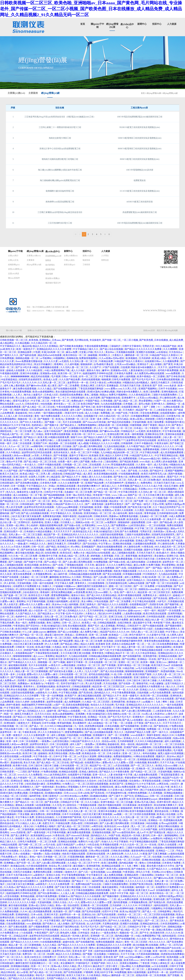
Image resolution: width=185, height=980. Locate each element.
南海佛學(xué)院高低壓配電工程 (60, 202)
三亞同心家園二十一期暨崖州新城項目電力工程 (60, 127)
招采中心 (157, 24)
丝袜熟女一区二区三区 (99, 589)
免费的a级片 (78, 401)
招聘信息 (105, 260)
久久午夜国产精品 (136, 446)
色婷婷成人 (38, 425)
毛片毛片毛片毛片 (90, 927)
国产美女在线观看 (112, 574)
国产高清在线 (161, 598)
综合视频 (157, 857)
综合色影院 (153, 580)
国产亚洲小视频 (44, 504)
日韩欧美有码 (101, 516)
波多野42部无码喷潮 (24, 747)
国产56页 (15, 513)
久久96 (106, 465)
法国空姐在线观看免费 (106, 951)
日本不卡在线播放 (168, 389)
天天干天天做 (167, 763)
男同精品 (88, 577)
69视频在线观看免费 (59, 437)
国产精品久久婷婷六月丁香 (98, 437)
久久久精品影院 (35, 370)
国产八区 (104, 650)
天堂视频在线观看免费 (16, 611)
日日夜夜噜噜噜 (97, 583)
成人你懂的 (156, 364)
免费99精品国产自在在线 (89, 884)
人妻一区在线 (47, 890)
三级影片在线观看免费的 (164, 395)
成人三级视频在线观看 (124, 553)
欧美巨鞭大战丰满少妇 (51, 650)
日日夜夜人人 (68, 522)
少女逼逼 (21, 674)
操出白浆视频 (40, 498)
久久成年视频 (72, 364)
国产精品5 (138, 921)
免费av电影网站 (82, 501)
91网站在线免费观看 (44, 568)
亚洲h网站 (101, 744)
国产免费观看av (120, 525)
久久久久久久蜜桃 (70, 930)
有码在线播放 (135, 449)
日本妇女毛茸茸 (118, 918)
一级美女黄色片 (110, 933)
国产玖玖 (129, 796)
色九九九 (11, 492)
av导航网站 (46, 358)
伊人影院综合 (70, 805)
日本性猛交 (100, 410)
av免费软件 (111, 522)
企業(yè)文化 (13, 260)
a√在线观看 (175, 869)
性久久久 (99, 352)
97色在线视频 (102, 601)
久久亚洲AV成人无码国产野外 (124, 790)
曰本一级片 (153, 522)
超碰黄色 (162, 720)
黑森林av (114, 516)
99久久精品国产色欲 (166, 346)
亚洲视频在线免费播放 (149, 759)
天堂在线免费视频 (150, 413)
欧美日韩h (123, 811)
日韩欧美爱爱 (7, 772)
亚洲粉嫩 (73, 829)
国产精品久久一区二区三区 (60, 668)
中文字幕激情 (121, 842)
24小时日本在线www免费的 (28, 759)
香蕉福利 (45, 592)
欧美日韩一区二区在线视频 (155, 696)
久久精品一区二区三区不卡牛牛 (78, 519)
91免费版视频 (101, 562)
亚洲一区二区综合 (118, 699)
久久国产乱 (65, 550)
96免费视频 (108, 729)
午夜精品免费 (106, 361)
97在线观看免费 (53, 446)
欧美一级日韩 (160, 951)
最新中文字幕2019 (79, 455)
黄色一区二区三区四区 (129, 860)
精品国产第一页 (144, 410)
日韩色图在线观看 (13, 948)
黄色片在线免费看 (23, 498)
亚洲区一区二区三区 (129, 662)
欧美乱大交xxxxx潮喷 (97, 592)
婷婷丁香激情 (150, 425)
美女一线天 (39, 559)
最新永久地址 (94, 370)
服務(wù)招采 (88, 256)
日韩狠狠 (58, 872)
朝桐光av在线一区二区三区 (90, 522)
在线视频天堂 (91, 416)
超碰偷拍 (43, 753)
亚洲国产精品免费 (95, 483)
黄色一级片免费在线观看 (47, 416)
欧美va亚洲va (137, 419)
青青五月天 (172, 550)
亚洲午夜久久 (158, 404)
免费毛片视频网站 (118, 395)
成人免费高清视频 (114, 875)
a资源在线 (57, 474)
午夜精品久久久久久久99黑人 (26, 641)
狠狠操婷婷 (87, 364)
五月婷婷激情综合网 (167, 513)
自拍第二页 (50, 468)
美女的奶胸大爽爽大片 (89, 486)
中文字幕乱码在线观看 (144, 601)
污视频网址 (163, 690)
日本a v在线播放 (22, 854)
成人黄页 (52, 386)
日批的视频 (143, 693)
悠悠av (64, 829)
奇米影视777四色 (102, 495)
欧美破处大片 (134, 702)
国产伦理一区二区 (26, 863)
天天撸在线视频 (100, 501)
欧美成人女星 (51, 379)
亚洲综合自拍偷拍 (45, 817)
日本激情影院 (23, 918)
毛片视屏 (56, 376)
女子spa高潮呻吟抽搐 (123, 908)
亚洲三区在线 (116, 617)
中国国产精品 (93, 401)
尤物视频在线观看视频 (107, 839)
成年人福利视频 (128, 376)
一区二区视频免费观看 (36, 729)
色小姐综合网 (120, 513)
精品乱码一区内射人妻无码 (136, 835)
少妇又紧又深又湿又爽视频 (20, 884)
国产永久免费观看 (129, 531)
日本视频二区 (130, 404)
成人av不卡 (143, 832)
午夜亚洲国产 (42, 933)
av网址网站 (87, 869)
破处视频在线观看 (18, 665)
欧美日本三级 (30, 753)
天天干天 (163, 367)
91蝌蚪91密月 (166, 960)
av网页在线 (163, 784)
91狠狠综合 (114, 954)
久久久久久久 (7, 671)
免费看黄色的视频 (52, 516)
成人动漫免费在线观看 (146, 775)
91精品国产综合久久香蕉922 (165, 355)
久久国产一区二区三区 (39, 501)
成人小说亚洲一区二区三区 (43, 611)
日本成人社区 (51, 395)
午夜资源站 (19, 626)
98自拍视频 (47, 404)
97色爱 (37, 352)
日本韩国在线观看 (156, 617)
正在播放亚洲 (154, 562)
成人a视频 (83, 443)
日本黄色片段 (174, 416)
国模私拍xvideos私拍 (149, 589)
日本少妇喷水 (159, 477)
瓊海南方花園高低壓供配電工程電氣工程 (60, 159)
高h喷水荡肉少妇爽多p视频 (101, 392)
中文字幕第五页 (95, 875)
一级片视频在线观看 (52, 413)
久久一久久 (74, 902)
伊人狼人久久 (34, 860)
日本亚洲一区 (11, 738)
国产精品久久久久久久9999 (25, 942)
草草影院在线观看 (152, 781)
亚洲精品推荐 (25, 352)
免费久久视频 (96, 690)
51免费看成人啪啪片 (46, 826)
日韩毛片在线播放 (57, 538)
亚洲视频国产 (89, 547)
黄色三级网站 (54, 623)
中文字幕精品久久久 (11, 346)
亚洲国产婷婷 (131, 747)
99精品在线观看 (9, 845)
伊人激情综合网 (97, 471)
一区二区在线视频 (156, 525)
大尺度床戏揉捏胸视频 (148, 954)
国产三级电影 (16, 562)
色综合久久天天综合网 (102, 705)
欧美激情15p (26, 528)
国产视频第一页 (46, 419)
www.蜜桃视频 (114, 872)
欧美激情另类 (158, 933)
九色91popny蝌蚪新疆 (11, 437)
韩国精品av (44, 778)
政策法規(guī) (70, 265)
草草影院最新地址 (79, 568)
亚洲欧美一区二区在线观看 (150, 769)
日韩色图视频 (154, 863)
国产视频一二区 (53, 422)
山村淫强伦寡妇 (137, 525)
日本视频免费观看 (140, 416)
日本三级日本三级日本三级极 (142, 680)
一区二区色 (53, 963)
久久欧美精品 (166, 680)
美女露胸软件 (80, 723)
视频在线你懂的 (47, 598)
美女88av (110, 352)
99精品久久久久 (38, 544)
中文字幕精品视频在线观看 (149, 650)
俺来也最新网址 (93, 440)
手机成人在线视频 (123, 598)
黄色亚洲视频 (71, 431)
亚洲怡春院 (10, 723)
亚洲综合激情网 (62, 580)
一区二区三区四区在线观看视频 (92, 784)
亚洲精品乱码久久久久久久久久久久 (80, 535)
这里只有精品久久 (136, 580)
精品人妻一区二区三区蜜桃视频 (117, 528)
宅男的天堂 (148, 346)
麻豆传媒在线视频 (25, 553)
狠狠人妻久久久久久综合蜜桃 (97, 477)
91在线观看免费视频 (21, 392)
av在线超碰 (28, 699)
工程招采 (86, 265)
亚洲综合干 (143, 364)
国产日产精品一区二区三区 (93, 617)
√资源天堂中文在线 (74, 413)
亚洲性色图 (6, 477)
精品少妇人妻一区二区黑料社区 (162, 620)
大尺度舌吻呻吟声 (115, 483)
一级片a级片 (128, 948)
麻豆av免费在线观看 (126, 787)
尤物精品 (173, 501)
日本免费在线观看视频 (169, 379)
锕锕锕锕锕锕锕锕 (20, 376)
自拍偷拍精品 (7, 890)
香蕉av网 (89, 738)
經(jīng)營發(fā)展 (154, 93)
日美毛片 (101, 386)
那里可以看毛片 (22, 401)
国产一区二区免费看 (69, 386)
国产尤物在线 (138, 869)
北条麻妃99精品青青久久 (168, 629)
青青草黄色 (98, 653)
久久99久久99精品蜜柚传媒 (59, 726)
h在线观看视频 (43, 805)
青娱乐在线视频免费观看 (110, 547)
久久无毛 (57, 805)
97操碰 (85, 480)
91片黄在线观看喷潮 (37, 866)
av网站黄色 (30, 538)
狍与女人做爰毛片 (34, 395)
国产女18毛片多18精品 (27, 367)
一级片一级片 (149, 611)
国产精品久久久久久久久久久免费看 (143, 349)
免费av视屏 (52, 550)
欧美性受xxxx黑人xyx (20, 571)
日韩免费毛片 (75, 544)
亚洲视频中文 (100, 735)
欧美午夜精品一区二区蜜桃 (151, 376)
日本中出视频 (49, 723)
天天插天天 (102, 699)
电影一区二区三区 (173, 498)
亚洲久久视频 (52, 522)
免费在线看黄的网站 (140, 477)
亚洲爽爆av (114, 808)
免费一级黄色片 (15, 735)
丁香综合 (96, 510)
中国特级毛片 (83, 963)
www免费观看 (173, 373)
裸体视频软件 (77, 449)
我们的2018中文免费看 (110, 614)
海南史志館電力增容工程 (60, 138)
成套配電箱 (50, 269)
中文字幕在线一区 (43, 756)
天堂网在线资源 (111, 924)
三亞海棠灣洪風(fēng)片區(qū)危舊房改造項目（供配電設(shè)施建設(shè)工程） (60, 117)
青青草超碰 (150, 513)
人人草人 (18, 395)
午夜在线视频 (127, 887)
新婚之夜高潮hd (165, 930)
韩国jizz (104, 395)
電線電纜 (49, 274)
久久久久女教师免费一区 (71, 483)
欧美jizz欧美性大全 (78, 571)
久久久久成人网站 (120, 857)
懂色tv (142, 863)
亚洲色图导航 (150, 656)
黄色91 (19, 480)
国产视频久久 (79, 908)
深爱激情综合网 (88, 799)
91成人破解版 (53, 519)
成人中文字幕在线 (171, 589)
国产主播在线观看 (18, 927)
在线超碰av (32, 638)
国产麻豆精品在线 (52, 759)
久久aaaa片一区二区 (108, 799)
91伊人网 (169, 650)
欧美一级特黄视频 (135, 434)
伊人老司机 (10, 583)
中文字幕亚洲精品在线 (167, 455)
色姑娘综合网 (85, 516)
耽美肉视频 (49, 750)
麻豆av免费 (72, 352)
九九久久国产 (61, 428)
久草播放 (180, 544)
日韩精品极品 (130, 489)
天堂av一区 (17, 519)
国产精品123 (30, 437)
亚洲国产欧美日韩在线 (141, 884)
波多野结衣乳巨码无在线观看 (142, 440)
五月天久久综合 (43, 714)
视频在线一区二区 (27, 419)
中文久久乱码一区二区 (132, 845)
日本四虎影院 (49, 471)
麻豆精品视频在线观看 (20, 568)
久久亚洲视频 (156, 793)
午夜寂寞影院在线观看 (47, 653)
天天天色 (90, 565)
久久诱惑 (39, 449)
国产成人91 (81, 750)
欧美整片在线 (20, 766)
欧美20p (60, 419)
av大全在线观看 (160, 966)
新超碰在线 (22, 413)
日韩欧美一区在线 (25, 647)
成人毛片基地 (161, 465)
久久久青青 (26, 820)
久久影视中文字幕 (157, 635)
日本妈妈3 (29, 531)
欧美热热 (38, 820)
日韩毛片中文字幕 (54, 492)
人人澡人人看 (68, 893)
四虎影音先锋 (157, 604)
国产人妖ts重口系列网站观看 (88, 446)
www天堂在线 (12, 808)
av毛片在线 (50, 845)
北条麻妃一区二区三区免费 (78, 492)
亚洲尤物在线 (36, 848)
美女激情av (160, 556)
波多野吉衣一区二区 (173, 562)
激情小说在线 (136, 513)
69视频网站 (59, 358)
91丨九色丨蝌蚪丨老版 (163, 702)
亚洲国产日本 (40, 443)
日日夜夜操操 (130, 805)
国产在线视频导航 (132, 656)
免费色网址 (147, 483)
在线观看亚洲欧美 (131, 407)
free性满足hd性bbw (173, 857)
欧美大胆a (86, 860)
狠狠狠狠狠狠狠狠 (23, 656)
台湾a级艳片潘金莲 (104, 364)
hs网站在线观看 (172, 407)
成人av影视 (151, 720)
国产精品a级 (166, 522)
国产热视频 (85, 510)
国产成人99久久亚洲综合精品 (102, 595)
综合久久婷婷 (23, 702)
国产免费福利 (56, 498)
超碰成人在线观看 (16, 370)
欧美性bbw (46, 565)
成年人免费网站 (133, 577)
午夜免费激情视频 (89, 431)
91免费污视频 (153, 565)
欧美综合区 (66, 553)
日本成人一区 (141, 428)
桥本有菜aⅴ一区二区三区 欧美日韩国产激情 (77, 404)
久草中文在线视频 (89, 787)
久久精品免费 (162, 638)
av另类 (36, 455)
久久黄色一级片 (144, 465)
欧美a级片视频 (50, 641)
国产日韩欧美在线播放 (72, 346)
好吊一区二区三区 (89, 376)
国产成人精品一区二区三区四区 (74, 826)
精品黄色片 (62, 656)
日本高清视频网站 (170, 924)
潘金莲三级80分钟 (54, 635)
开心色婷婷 (32, 525)
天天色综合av (176, 352)
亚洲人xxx (162, 662)
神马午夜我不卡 (137, 635)
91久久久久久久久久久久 (151, 571)
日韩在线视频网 (29, 598)
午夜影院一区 (157, 428)
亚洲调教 (80, 714)
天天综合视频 (110, 683)
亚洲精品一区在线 (147, 659)
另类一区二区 (107, 607)
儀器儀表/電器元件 (53, 283)
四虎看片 (22, 680)
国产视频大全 (52, 425)
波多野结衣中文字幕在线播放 (55, 881)
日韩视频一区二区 (72, 465)
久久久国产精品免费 (70, 379)
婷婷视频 (96, 556)
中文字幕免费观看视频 (124, 693)
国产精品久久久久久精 (56, 848)
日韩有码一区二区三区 (94, 580)
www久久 (101, 434)
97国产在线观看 (111, 367)
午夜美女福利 (162, 443)
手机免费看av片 (9, 857)
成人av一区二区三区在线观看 (62, 510)
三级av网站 (125, 966)
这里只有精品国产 (54, 431)
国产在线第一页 (127, 683)
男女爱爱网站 (146, 401)
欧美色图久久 (91, 659)
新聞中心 (142, 24)
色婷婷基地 (38, 522)
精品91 (56, 708)
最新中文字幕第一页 (155, 550)
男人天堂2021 (85, 966)
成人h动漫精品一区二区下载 (28, 495)
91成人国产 (94, 842)
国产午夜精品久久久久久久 (161, 446)
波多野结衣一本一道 (78, 383)
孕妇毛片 (178, 911)
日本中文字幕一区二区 (169, 538)
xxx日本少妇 (13, 969)
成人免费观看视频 (128, 459)
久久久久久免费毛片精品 (120, 565)
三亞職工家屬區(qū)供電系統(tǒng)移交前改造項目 (60, 212)
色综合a (53, 866)
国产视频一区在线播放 (69, 598)
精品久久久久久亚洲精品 (46, 346)
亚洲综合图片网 (116, 434)
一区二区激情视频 (25, 829)
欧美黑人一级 (89, 623)
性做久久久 (107, 842)
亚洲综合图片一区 (13, 531)
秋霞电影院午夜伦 (175, 422)
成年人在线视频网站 (42, 918)
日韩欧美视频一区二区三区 (14, 726)
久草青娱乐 (47, 455)
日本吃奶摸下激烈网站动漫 (65, 927)
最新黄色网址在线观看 (143, 851)
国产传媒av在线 (73, 525)
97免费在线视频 (50, 772)
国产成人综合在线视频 (112, 349)
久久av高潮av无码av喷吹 (112, 358)
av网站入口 (28, 708)
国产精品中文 (157, 471)
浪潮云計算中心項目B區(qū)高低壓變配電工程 (60, 149)
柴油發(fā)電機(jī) (53, 278)
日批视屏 (125, 367)
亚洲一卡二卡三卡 (60, 398)
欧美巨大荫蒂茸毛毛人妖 (154, 474)
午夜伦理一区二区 (61, 401)
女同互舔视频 (166, 829)
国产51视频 (60, 662)
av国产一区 (59, 705)
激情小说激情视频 (137, 972)
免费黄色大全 (150, 595)
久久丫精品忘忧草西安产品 (167, 507)
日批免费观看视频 (162, 747)
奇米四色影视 (163, 541)
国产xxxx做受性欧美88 (124, 832)
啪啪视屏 (106, 379)
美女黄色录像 (26, 449)
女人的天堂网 (93, 398)
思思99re (164, 580)
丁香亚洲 (145, 963)
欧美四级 (109, 641)
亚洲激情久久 (132, 483)
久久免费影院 (36, 775)
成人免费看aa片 (175, 577)
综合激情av (135, 781)
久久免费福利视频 (141, 966)
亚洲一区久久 (100, 775)
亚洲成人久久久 (15, 650)
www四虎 (131, 687)
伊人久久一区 (101, 428)
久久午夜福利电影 (143, 598)
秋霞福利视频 (168, 671)
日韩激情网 (127, 443)
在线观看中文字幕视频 (80, 775)
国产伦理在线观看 (73, 972)
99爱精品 (110, 653)
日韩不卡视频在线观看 (50, 465)
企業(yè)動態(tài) (71, 256)
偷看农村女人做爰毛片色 (30, 492)
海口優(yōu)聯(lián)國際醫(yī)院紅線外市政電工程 (60, 170)
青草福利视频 (64, 723)
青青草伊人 (22, 459)
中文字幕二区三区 (40, 401)
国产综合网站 (129, 659)
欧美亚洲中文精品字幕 (113, 750)
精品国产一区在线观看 (170, 611)
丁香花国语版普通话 (169, 775)
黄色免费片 (153, 763)
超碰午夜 (52, 711)
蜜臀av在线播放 (99, 638)
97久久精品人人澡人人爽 (28, 823)
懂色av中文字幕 (15, 462)
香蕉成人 (70, 635)
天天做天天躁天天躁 (173, 729)
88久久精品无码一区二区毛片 (115, 416)
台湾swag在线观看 (168, 823)
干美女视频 (24, 814)
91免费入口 (69, 784)
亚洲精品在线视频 (168, 656)
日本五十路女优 (98, 383)
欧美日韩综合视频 (58, 753)
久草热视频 (107, 401)
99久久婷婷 (34, 413)
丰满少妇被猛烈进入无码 (106, 531)
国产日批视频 (174, 899)
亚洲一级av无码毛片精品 (79, 495)
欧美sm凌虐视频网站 (44, 392)
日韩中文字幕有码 (132, 346)
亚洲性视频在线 (170, 392)
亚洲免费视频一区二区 (97, 720)
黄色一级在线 (128, 744)
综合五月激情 (171, 486)
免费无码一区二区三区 (34, 954)
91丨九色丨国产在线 (127, 471)
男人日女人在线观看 (26, 398)
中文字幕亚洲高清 (114, 778)
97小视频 (158, 498)
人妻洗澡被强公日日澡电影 (143, 370)
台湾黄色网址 (89, 525)
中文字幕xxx (105, 544)
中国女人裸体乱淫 (160, 963)
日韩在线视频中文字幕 (52, 629)
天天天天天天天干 (63, 531)
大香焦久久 (118, 355)
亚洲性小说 (173, 556)
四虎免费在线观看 (95, 726)
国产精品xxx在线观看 (69, 711)
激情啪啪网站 (172, 835)
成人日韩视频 (169, 860)
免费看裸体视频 (151, 449)
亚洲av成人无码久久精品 (24, 659)
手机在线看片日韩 (13, 729)
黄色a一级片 (36, 857)
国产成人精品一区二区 (126, 401)
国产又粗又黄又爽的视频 (66, 459)
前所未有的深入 (62, 452)
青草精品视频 (28, 896)
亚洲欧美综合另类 (155, 434)
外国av (52, 486)
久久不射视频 (72, 629)
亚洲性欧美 (82, 635)
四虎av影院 (77, 823)
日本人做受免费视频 (96, 790)
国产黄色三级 (88, 407)
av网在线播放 (115, 383)
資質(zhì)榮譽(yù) (15, 269)
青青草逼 (84, 808)
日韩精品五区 (158, 416)
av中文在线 (103, 489)
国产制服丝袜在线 (111, 398)
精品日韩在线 (8, 972)
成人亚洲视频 (108, 626)
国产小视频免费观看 (39, 927)
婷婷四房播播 (103, 890)
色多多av (96, 933)
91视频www (70, 586)
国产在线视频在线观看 (65, 389)
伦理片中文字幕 (110, 911)
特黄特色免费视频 (138, 793)
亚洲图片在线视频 (146, 352)
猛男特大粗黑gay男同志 (86, 607)
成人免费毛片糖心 (45, 440)
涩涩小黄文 (112, 966)
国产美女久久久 (166, 659)
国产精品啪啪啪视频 (54, 495)
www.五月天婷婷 (85, 747)
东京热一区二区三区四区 (77, 559)
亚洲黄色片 (139, 717)
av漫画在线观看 (176, 854)
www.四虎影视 (18, 832)
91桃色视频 (141, 763)
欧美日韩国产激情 (142, 674)
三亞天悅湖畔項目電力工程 (60, 223)
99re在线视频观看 (71, 480)
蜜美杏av (76, 580)
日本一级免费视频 (49, 677)
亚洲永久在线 (53, 875)
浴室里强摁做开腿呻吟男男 (129, 641)
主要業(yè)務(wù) (16, 93)
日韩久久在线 (63, 890)
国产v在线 (29, 480)
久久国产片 (96, 367)
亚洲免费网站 (54, 784)
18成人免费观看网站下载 (57, 370)
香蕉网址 (59, 364)
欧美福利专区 (146, 556)
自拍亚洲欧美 (52, 553)
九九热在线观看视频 (111, 404)
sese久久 (20, 404)
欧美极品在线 (41, 607)
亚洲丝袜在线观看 (175, 434)
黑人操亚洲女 (7, 580)
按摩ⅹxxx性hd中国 (156, 957)
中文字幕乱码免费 (150, 452)
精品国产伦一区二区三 (71, 738)
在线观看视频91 (169, 413)
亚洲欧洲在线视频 (122, 544)
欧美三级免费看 (152, 392)
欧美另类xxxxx (132, 960)
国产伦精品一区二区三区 (125, 589)
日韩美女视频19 (90, 650)
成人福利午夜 (149, 538)
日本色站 (62, 960)
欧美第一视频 (102, 507)
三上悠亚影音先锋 (163, 410)
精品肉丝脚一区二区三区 (126, 452)
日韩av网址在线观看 (99, 851)
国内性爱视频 (173, 571)
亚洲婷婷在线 (114, 711)
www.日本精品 (145, 607)
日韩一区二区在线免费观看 (109, 747)
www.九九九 (104, 525)
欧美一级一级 (114, 410)
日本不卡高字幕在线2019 (105, 468)
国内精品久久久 (37, 680)
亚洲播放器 (113, 386)
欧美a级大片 (163, 553)
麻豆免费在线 (137, 620)
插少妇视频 (139, 945)
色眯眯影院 (97, 559)
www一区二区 (43, 699)
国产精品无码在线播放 (119, 422)
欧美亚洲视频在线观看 (106, 474)
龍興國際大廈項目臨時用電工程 (60, 191)
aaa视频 (146, 702)
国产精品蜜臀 (66, 641)
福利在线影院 (161, 905)
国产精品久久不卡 (71, 477)
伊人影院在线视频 (25, 589)
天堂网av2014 (146, 489)
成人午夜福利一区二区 (25, 778)
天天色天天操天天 (146, 553)
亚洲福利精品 (162, 528)
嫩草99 (106, 370)
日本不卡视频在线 (144, 443)
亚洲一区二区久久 (132, 753)
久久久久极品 (45, 389)
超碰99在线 (124, 869)
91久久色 (13, 556)
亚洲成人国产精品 (145, 541)
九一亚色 (114, 592)
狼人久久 (42, 538)
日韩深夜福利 (78, 398)
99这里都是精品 (9, 379)
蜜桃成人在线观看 (25, 805)
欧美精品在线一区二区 (94, 753)
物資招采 (86, 260)
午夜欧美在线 (30, 732)
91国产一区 (160, 401)
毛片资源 (120, 705)
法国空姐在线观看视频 (112, 535)
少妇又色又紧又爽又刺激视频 (61, 541)
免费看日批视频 (37, 623)
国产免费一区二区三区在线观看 (150, 501)
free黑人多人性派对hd (153, 714)
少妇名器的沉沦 (31, 592)
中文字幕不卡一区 (111, 647)
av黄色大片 (55, 665)
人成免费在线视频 (133, 614)
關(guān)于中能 (15, 251)
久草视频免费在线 (43, 574)
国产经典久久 (50, 924)
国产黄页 (168, 364)
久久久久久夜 (7, 629)
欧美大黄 (42, 437)
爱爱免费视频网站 (61, 595)
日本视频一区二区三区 (55, 857)
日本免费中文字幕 (74, 498)
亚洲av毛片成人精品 (145, 802)
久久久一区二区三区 (116, 480)
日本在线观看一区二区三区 (103, 662)
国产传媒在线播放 (145, 948)
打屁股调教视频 (76, 857)
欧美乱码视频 (32, 565)
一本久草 (85, 930)
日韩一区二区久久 (71, 623)
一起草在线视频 (97, 872)
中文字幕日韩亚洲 (128, 492)
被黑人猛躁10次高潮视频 (171, 753)
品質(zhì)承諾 (14, 274)
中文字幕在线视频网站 (166, 489)
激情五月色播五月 (161, 383)
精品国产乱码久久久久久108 (115, 632)
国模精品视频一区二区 (27, 358)
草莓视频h (73, 787)
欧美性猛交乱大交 (83, 531)
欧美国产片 (21, 580)
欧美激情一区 (61, 911)
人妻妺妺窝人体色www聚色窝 (16, 455)
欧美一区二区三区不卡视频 (85, 452)
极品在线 (27, 346)
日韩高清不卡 (135, 626)
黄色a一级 (57, 501)
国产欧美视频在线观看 (150, 437)
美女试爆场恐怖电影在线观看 (71, 392)
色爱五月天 (49, 823)
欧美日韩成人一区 (47, 839)
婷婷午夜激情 (13, 705)
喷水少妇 (29, 826)
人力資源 (172, 24)
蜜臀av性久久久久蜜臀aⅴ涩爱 (118, 763)
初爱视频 (74, 690)
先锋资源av (159, 531)
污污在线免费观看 (136, 750)
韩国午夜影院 (22, 410)
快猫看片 (20, 839)
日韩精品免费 (7, 914)
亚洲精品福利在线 (150, 924)
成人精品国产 (11, 428)
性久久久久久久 (111, 817)
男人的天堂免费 (15, 507)
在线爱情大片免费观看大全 (27, 586)
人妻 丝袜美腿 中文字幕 (121, 775)
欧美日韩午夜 (75, 960)
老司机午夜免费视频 (168, 370)
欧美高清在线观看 (172, 480)
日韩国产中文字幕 (172, 781)
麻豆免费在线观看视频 (25, 389)
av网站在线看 (67, 677)
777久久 (111, 471)
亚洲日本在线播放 (30, 373)
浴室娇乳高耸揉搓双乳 (31, 379)
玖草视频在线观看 (132, 574)
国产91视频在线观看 (30, 471)
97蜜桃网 (89, 972)
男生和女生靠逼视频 (17, 690)
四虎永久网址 (97, 480)
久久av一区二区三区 (19, 446)
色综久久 (132, 498)
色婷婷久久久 (11, 449)
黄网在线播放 (105, 756)
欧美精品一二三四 (119, 635)
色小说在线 (13, 820)
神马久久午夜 (143, 872)
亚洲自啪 (88, 410)
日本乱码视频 (112, 726)
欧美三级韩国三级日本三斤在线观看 (82, 647)
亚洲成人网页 (88, 386)
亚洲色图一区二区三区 (77, 419)
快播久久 (47, 586)
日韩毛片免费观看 (121, 379)
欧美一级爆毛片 (131, 696)
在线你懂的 (60, 918)
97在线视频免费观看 (129, 474)
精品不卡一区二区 (125, 653)
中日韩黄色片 (150, 574)
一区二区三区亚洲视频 (93, 711)
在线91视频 (62, 690)
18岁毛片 (162, 601)
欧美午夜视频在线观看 (108, 407)
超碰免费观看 (138, 522)
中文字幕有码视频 (109, 376)
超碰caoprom (135, 611)
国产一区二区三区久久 (143, 766)
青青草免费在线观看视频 (58, 434)
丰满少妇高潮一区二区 (53, 352)
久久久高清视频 (99, 808)
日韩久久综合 (60, 902)
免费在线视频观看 (123, 677)
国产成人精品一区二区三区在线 (39, 407)
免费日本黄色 (100, 541)
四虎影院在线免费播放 (71, 395)
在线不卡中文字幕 (119, 893)
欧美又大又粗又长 (10, 474)
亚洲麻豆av (55, 480)
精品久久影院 (88, 644)
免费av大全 (97, 462)
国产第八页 (57, 699)
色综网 (51, 954)
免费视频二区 (108, 413)
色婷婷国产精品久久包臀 (138, 732)
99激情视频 (136, 425)
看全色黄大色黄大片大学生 (161, 866)
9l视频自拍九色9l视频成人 (136, 383)
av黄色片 (177, 717)
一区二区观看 (126, 723)
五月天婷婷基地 (96, 611)
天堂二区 (120, 556)
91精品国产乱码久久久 (142, 455)
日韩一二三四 (176, 668)
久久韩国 (77, 577)
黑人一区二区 (138, 826)
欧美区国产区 (117, 784)
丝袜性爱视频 (174, 617)
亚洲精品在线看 (66, 839)
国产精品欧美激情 (129, 462)
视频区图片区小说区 (143, 629)
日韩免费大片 (50, 957)
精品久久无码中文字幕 (117, 455)
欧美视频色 (132, 358)
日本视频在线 (37, 793)
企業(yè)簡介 (13, 256)
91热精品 (24, 738)
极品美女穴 (99, 966)
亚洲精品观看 (143, 908)
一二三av (163, 668)
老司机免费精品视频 (62, 592)
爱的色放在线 (162, 811)
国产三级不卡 (116, 796)
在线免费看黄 (38, 702)
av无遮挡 (64, 361)
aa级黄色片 (41, 693)
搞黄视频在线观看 (50, 367)
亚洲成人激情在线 (89, 772)
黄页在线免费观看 (23, 574)
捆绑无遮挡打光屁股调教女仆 (93, 586)
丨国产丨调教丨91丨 (152, 407)
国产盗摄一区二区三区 (88, 528)
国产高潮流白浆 (158, 832)
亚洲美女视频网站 (70, 708)
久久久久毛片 (11, 528)
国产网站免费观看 (65, 769)
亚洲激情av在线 (119, 370)
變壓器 (48, 260)
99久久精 (92, 899)
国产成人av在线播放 (69, 632)
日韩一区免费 (125, 674)
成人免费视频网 (73, 702)
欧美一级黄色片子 (26, 349)
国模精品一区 (174, 404)
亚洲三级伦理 (20, 477)
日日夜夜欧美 (118, 680)
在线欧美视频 (69, 878)
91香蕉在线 (148, 547)
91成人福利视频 (70, 604)
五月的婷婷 (145, 358)
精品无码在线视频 (40, 376)
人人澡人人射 (11, 416)
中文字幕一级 (148, 930)
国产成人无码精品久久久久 (72, 611)
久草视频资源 (36, 617)
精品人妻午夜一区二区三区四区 (55, 638)
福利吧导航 (35, 796)
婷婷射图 (150, 419)
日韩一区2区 (38, 547)
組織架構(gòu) (14, 265)
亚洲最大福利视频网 (58, 601)
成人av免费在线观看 (128, 899)
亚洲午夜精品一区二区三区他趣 (134, 665)
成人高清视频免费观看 (172, 452)
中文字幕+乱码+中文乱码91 (70, 614)
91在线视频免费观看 (34, 519)
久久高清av (26, 851)
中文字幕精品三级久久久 (86, 349)
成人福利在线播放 (136, 562)
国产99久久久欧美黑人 (32, 422)
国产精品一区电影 (93, 848)
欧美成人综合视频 (167, 814)
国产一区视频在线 (117, 449)
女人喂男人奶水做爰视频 (164, 462)
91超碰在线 (111, 611)
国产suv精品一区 (44, 428)
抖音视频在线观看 (61, 908)
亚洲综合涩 (17, 781)
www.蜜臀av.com (113, 389)
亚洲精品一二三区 (166, 851)
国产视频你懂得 (174, 626)
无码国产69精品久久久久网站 (62, 978)
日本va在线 (84, 793)
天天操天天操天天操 (130, 386)
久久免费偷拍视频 (10, 911)
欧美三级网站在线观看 (57, 410)
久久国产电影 (11, 471)
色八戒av (38, 431)
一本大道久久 (29, 465)
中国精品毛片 (128, 431)
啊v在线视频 (152, 945)
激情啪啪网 (94, 750)
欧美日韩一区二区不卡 (70, 373)
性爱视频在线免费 (173, 820)
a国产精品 (51, 547)
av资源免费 (79, 592)
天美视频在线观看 (126, 352)
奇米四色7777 (118, 440)
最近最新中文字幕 (143, 623)
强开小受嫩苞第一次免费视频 (131, 729)
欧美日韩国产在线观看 (74, 589)
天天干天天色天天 (172, 723)
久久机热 (144, 471)
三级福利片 (115, 346)
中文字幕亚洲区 (12, 708)
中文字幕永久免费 (65, 583)
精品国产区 (135, 911)
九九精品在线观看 (168, 574)
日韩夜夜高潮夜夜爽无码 (97, 680)
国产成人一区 (37, 726)
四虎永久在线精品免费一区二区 (128, 644)
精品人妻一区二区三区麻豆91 (96, 629)
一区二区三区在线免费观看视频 (162, 644)
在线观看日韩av (153, 361)
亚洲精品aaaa (142, 796)
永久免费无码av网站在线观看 (150, 373)
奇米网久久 (105, 355)
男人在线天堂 (11, 604)
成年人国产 (76, 410)
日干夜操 (139, 723)
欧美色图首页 (154, 431)
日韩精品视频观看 (107, 623)
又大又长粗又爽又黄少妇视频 (158, 495)
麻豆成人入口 (109, 486)
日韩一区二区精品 (34, 434)
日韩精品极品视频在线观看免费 (85, 574)
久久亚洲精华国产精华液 (69, 817)
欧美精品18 (64, 547)
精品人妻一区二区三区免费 (89, 641)
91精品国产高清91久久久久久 (73, 471)
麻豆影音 (101, 565)
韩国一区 (9, 714)
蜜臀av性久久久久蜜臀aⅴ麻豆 (35, 604)
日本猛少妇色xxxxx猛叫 (40, 580)
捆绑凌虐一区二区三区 (137, 355)
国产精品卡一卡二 (81, 881)
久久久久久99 (30, 383)
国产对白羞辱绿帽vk (11, 699)
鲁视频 (78, 668)
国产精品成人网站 (70, 644)
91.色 (114, 674)
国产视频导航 (172, 604)
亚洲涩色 (149, 808)
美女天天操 (29, 763)
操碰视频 (93, 355)
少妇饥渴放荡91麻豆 (35, 784)
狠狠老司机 (143, 683)
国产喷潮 (135, 708)
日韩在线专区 (32, 404)
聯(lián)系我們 (14, 278)
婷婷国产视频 (31, 650)
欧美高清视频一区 (91, 729)
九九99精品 (106, 452)
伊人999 (179, 650)
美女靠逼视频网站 (65, 750)
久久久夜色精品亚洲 (140, 395)
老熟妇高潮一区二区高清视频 (114, 425)
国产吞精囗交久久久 (73, 921)
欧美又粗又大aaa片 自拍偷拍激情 (153, 890)
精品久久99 (165, 425)
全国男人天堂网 (37, 477)
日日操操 (67, 446)
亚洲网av (145, 839)
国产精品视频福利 (42, 790)
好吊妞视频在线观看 (11, 899)
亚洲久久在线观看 (124, 510)
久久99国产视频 (149, 829)
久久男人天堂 (130, 389)
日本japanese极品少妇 (150, 459)
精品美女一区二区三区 (121, 501)
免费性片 (83, 842)
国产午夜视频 (61, 455)
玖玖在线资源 (26, 416)
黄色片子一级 (174, 519)
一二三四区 (21, 772)
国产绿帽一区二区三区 (31, 845)
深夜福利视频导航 (56, 975)
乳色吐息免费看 (111, 969)
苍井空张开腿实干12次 (72, 683)
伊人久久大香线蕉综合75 (51, 732)
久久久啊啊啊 (170, 349)
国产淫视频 (44, 398)
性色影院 (180, 969)
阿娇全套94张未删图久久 (144, 367)
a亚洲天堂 (75, 601)
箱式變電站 (50, 265)
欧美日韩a (73, 808)
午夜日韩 (134, 413)
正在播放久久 (7, 653)
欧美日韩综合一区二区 (75, 355)
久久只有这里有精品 (146, 653)
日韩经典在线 (102, 538)
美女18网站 (87, 601)
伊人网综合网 (84, 468)
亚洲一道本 (96, 419)
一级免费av (46, 741)
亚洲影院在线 (107, 787)
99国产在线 (122, 413)
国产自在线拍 (90, 544)
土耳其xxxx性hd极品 (125, 364)
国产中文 (43, 659)
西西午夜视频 (175, 474)
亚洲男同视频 (175, 614)
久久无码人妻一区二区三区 (84, 361)
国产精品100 (87, 708)
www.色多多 (170, 386)
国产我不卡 (116, 489)
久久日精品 (64, 969)
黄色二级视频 (92, 395)
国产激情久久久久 (10, 355)
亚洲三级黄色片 (88, 604)
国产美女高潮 (52, 802)
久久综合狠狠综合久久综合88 (81, 781)
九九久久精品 (50, 945)
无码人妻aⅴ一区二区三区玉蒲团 (25, 535)
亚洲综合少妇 (89, 914)
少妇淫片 (175, 784)
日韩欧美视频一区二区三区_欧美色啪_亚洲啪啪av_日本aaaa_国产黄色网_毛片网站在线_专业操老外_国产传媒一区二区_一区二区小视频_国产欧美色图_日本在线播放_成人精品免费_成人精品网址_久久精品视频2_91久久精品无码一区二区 (91, 9)
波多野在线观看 (55, 702)
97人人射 (27, 632)
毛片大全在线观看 (72, 422)
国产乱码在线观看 (92, 911)
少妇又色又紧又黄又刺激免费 (26, 516)
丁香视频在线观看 (74, 565)
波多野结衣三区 (128, 799)
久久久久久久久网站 (72, 416)
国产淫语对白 (33, 626)
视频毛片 (161, 756)
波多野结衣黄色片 (115, 504)
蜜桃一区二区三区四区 (121, 586)
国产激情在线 (161, 726)
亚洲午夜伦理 (164, 802)
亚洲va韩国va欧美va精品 (141, 699)
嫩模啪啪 (54, 577)
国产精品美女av (46, 614)
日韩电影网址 (165, 911)
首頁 (83, 24)
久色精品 (57, 647)
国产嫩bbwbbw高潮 (36, 386)
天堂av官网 (158, 504)
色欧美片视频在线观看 (125, 571)
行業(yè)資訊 (69, 260)
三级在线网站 (111, 462)
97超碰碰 (58, 586)
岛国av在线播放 (53, 854)
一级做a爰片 (22, 544)
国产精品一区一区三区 (121, 428)
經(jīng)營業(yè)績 (50, 93)
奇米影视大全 (73, 489)
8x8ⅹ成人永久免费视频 (102, 568)
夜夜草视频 (132, 556)
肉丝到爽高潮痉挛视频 (47, 829)
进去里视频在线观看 (104, 769)
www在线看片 (138, 735)
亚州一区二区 (7, 617)
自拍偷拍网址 (31, 811)
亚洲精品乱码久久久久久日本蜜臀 (54, 349)
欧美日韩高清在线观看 (34, 510)
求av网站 (75, 547)
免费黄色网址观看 (43, 872)
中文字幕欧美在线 (77, 717)
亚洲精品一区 (155, 820)
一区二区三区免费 (23, 431)
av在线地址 (162, 352)
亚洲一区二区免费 (98, 635)
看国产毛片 (173, 477)
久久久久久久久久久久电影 (86, 550)
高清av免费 (75, 753)
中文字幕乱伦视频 (68, 693)
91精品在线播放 (44, 531)
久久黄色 (53, 693)
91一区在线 (151, 845)
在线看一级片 (65, 462)
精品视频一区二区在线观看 (63, 443)
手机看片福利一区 (11, 550)
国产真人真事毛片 (20, 835)
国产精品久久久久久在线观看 (113, 604)
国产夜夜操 (34, 772)
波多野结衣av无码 (62, 951)
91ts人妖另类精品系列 (55, 775)
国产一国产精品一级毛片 (138, 504)
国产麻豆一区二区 (85, 839)
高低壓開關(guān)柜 (53, 256)
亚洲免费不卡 (129, 398)
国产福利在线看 (28, 355)
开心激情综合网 (168, 398)
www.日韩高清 (174, 677)
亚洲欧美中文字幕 (49, 556)
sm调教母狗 (37, 446)
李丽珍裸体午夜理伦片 (136, 778)
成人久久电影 (78, 370)
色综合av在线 (27, 428)
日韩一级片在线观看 (43, 583)
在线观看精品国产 (139, 604)
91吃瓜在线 (93, 845)
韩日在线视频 (31, 677)
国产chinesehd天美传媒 (95, 422)
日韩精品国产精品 (73, 474)
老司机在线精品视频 (99, 674)
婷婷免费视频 (54, 814)
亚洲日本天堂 (56, 659)
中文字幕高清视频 (11, 598)
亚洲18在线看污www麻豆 (95, 918)
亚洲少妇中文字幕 (77, 939)
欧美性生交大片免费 (169, 440)
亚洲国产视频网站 (148, 389)
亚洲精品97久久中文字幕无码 (15, 425)
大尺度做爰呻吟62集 (117, 793)
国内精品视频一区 (155, 510)
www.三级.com (119, 495)
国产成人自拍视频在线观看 (35, 513)
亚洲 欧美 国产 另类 (153, 386)
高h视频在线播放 (54, 793)
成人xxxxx (39, 656)
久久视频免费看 (171, 361)
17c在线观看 (27, 933)
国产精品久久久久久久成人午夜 (147, 486)
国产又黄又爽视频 (158, 854)
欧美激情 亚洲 (97, 455)
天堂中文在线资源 (116, 580)
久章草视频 (123, 486)
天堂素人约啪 (86, 352)
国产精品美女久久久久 (141, 878)
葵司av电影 (144, 404)
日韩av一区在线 (70, 376)
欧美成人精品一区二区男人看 (167, 358)
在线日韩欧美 (125, 623)
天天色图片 (129, 410)
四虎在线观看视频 (91, 379)
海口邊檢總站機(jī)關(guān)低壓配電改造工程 (60, 180)
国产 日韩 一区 (173, 428)
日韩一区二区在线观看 (162, 796)
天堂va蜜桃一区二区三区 (163, 817)
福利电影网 (155, 778)
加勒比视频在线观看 (172, 708)
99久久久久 (113, 963)
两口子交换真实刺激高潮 (153, 790)
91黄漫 (84, 690)
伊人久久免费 (52, 644)
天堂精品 (10, 589)
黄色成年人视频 (68, 933)
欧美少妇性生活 (93, 498)
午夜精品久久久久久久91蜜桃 (105, 443)
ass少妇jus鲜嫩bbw (135, 957)
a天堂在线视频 (122, 766)
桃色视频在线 (74, 918)
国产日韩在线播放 (74, 699)
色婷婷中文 (22, 617)
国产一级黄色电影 (95, 504)
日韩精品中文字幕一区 (72, 802)
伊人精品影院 (54, 477)
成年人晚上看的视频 (15, 386)
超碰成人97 (179, 595)
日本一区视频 (18, 486)
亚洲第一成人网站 (16, 525)
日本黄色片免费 (49, 483)
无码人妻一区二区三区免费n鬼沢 (145, 480)
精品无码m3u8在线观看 (50, 355)
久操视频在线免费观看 (81, 428)
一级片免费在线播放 (95, 449)
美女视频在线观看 (77, 626)
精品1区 (40, 553)
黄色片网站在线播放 (169, 826)
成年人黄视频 (58, 735)
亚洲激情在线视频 (102, 832)
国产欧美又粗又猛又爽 (140, 507)
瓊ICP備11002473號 (14, 330)
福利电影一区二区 (145, 887)
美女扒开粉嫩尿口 (43, 364)
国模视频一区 (45, 662)
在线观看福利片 (136, 568)
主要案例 (33, 93)
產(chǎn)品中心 (53, 251)
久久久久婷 (133, 690)
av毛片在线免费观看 (147, 668)
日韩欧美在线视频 (121, 851)
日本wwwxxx (70, 793)
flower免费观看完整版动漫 (29, 361)
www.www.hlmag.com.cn (159, 310)
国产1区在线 (44, 939)
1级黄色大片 (165, 595)
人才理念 (105, 256)
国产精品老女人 (69, 425)
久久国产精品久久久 (56, 571)
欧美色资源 (133, 519)
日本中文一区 (102, 620)
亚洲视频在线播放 (46, 687)
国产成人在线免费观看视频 (134, 468)
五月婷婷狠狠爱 (126, 741)
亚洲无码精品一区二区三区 (98, 513)
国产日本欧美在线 (176, 376)
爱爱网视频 (16, 687)
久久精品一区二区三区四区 (96, 702)
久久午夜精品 (13, 452)
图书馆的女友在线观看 (87, 677)
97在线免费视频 (164, 586)
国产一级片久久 (128, 592)
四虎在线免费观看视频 (78, 705)
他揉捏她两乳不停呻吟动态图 (98, 373)
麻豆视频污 (79, 866)
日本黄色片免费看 (124, 373)
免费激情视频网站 (89, 358)
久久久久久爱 (7, 361)
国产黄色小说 (121, 477)
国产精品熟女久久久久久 (13, 501)
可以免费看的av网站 (31, 750)
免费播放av (24, 683)
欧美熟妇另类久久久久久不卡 (125, 538)
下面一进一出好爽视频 (53, 489)
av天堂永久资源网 (21, 547)
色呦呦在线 (72, 358)
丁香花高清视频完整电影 (91, 389)
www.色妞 (145, 462)
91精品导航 (87, 459)
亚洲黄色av (108, 510)
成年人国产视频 (82, 462)
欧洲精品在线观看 (67, 486)
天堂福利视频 (139, 422)
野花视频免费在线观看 (123, 465)
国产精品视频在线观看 (99, 908)
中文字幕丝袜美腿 (172, 431)
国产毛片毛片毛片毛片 (144, 379)
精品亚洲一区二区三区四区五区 (154, 592)
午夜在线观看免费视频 (96, 346)
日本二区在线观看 (23, 443)
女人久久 (6, 547)
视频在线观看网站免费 (51, 525)
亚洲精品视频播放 (173, 793)
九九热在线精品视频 (115, 446)
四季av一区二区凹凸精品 (116, 419)
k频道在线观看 (43, 951)
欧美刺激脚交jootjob (147, 799)
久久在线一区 (144, 939)
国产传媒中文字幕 (34, 562)
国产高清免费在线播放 (27, 483)
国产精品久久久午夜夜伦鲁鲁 (115, 772)
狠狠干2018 (77, 437)
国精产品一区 (135, 495)
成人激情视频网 (12, 668)
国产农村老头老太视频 (33, 550)
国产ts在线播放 (175, 790)
